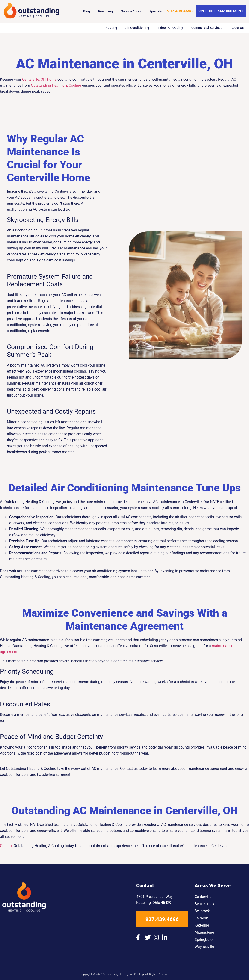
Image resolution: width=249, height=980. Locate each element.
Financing (105, 11)
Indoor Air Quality (170, 28)
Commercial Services (207, 28)
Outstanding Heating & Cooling (56, 85)
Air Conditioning (137, 28)
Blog (87, 11)
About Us (237, 28)
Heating (111, 28)
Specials (156, 11)
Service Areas (131, 11)
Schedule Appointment (221, 11)
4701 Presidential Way (154, 897)
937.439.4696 (180, 11)
